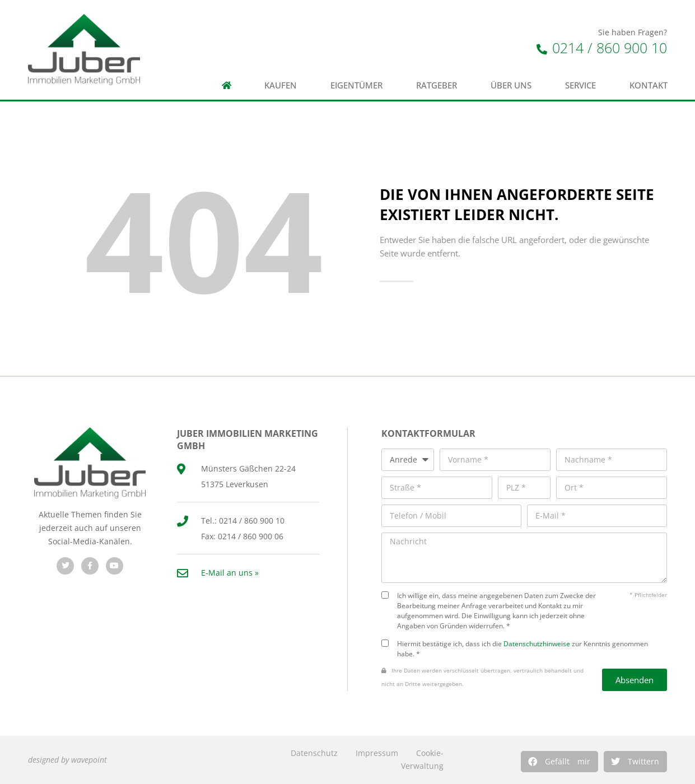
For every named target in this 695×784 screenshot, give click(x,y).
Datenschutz (314, 753)
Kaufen (281, 85)
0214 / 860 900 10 (602, 48)
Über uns (511, 85)
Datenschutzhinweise (537, 643)
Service (580, 85)
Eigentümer (356, 85)
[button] (559, 762)
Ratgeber (437, 85)
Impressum (377, 753)
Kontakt (649, 85)
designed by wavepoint (67, 760)
